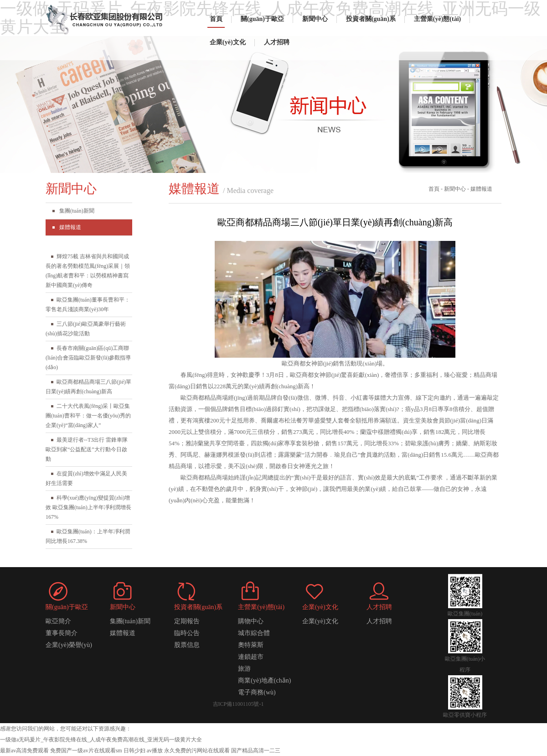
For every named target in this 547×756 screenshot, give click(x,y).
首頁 (216, 19)
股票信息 (187, 645)
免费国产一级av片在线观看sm (86, 751)
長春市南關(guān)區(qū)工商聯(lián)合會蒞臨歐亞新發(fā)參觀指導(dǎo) (88, 358)
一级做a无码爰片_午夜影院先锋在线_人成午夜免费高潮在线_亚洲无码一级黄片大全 (101, 740)
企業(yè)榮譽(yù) (69, 645)
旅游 (244, 669)
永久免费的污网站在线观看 (197, 751)
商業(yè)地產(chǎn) (264, 680)
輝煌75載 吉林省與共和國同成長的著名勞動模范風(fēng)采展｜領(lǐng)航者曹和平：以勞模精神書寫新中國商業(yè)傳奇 (88, 271)
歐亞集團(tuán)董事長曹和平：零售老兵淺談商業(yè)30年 (88, 305)
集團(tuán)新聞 (77, 211)
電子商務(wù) (257, 692)
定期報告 (187, 621)
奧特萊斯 (251, 645)
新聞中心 (315, 19)
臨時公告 (187, 633)
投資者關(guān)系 (371, 19)
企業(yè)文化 (228, 42)
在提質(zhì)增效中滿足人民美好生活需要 (86, 478)
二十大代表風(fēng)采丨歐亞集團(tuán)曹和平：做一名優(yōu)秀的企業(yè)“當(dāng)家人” (88, 416)
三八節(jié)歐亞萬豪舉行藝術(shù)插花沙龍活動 (86, 329)
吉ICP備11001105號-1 (238, 704)
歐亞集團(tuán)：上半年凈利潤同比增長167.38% (88, 536)
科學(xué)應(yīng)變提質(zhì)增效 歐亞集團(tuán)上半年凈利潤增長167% (88, 507)
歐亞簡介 (58, 621)
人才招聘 (277, 42)
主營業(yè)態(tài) (437, 19)
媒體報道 (70, 227)
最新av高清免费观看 (24, 751)
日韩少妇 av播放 (143, 751)
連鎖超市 (251, 657)
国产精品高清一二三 (256, 751)
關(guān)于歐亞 (262, 19)
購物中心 (251, 621)
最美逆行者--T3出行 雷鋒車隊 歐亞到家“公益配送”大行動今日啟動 (87, 449)
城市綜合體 (254, 633)
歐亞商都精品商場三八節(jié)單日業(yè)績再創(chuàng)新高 (88, 387)
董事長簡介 (62, 633)
